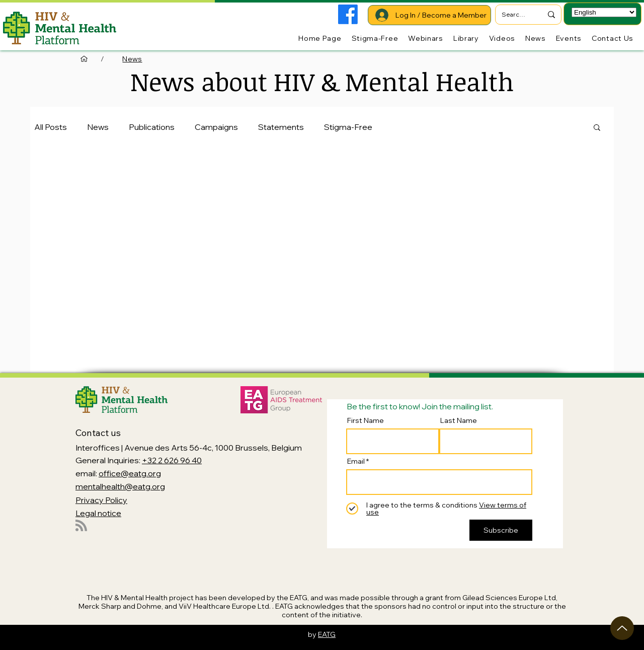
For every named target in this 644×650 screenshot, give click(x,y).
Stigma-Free (348, 127)
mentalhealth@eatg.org (120, 486)
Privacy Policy (101, 500)
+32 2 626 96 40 (172, 460)
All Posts (51, 127)
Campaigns (216, 127)
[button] (597, 128)
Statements (281, 127)
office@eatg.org (130, 473)
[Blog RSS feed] (81, 526)
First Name (366, 420)
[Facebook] (348, 14)
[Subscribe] (501, 530)
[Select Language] (604, 12)
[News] (132, 59)
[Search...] (514, 15)
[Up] (622, 628)
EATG (327, 634)
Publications (152, 127)
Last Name (459, 420)
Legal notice (98, 513)
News (98, 127)
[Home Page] (84, 59)
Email (356, 461)
